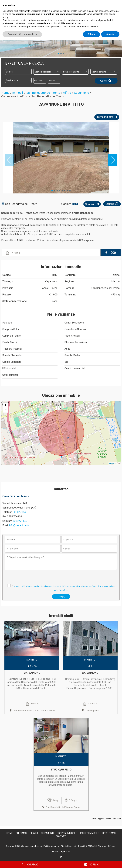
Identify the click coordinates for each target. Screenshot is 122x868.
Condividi (92, 204)
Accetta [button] (110, 862)
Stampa (112, 204)
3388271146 (20, 512)
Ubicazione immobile (61, 395)
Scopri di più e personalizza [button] (22, 862)
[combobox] (47, 72)
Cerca (106, 81)
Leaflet (112, 463)
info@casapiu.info (19, 525)
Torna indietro (107, 117)
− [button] (6, 410)
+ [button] (6, 405)
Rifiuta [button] (91, 862)
